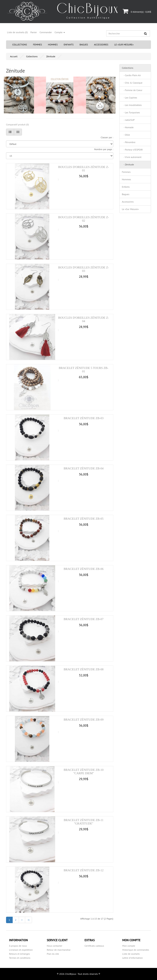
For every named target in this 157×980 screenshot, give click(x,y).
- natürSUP (128, 120)
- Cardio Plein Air (131, 75)
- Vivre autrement (132, 157)
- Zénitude (128, 164)
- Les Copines (130, 98)
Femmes (37, 45)
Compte (60, 32)
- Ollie (126, 135)
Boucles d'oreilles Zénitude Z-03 (84, 269)
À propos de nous (18, 946)
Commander (46, 32)
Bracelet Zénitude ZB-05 (84, 519)
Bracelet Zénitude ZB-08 (84, 669)
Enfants (69, 45)
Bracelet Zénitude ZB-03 (84, 418)
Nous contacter (55, 946)
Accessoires (101, 45)
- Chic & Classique (132, 83)
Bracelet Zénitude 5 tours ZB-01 (84, 370)
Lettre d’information (133, 958)
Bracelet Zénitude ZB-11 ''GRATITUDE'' (84, 822)
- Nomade (128, 127)
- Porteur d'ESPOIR (132, 150)
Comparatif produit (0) (17, 124)
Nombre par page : (104, 149)
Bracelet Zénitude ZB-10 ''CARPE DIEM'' (84, 772)
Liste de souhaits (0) (17, 32)
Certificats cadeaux (94, 946)
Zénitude (51, 56)
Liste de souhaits (131, 954)
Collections (20, 45)
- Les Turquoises (131, 112)
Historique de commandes (136, 950)
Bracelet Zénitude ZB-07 (84, 619)
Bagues (84, 45)
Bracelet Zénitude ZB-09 (84, 720)
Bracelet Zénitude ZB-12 (84, 870)
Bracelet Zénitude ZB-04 (84, 468)
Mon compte (129, 946)
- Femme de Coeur (132, 90)
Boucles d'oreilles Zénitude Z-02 (84, 219)
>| (28, 920)
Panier (34, 32)
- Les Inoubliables (132, 105)
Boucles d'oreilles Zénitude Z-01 (84, 169)
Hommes (53, 45)
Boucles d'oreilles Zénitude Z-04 (84, 319)
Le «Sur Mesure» (124, 45)
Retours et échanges (19, 954)
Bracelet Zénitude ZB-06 (84, 569)
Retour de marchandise (59, 950)
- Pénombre (129, 142)
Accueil (14, 56)
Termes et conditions (20, 958)
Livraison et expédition (21, 950)
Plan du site (53, 954)
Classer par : (107, 137)
